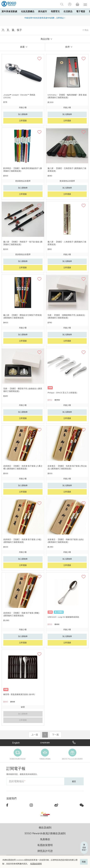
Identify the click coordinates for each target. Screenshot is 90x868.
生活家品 (68, 11)
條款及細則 (45, 827)
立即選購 (23, 121)
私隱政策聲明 (36, 864)
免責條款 (45, 839)
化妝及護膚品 (28, 11)
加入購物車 (23, 114)
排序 (67, 47)
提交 (74, 781)
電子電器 (81, 11)
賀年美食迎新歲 (9, 11)
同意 (84, 862)
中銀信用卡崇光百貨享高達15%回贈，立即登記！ (45, 18)
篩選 (22, 47)
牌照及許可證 (45, 851)
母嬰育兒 (55, 11)
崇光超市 (43, 11)
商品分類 (45, 39)
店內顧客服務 (45, 743)
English (16, 743)
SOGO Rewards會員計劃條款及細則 (45, 833)
